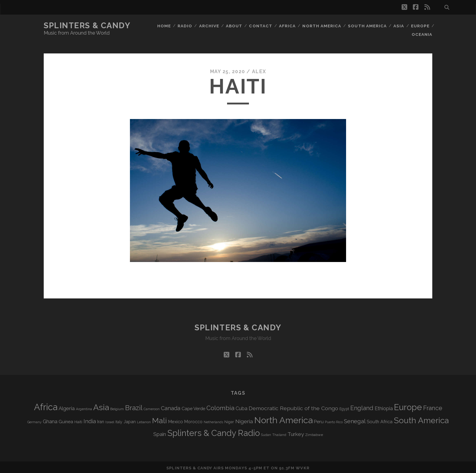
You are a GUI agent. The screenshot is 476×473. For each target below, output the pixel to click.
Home (164, 26)
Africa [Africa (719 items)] (46, 405)
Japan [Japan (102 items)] (130, 420)
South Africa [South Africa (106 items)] (380, 420)
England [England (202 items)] (362, 407)
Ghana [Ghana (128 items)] (50, 420)
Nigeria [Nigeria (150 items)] (244, 420)
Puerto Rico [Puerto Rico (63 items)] (334, 421)
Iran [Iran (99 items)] (101, 420)
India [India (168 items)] (90, 420)
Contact (261, 26)
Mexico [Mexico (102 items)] (176, 420)
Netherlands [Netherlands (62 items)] (213, 421)
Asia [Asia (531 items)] (101, 406)
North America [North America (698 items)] (283, 419)
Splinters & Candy (87, 26)
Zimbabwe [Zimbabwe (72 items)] (314, 433)
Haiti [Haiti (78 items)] (78, 420)
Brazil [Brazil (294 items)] (134, 406)
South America (367, 26)
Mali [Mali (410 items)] (160, 419)
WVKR (303, 466)
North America (322, 26)
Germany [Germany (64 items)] (34, 421)
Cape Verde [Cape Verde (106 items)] (193, 407)
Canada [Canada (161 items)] (171, 407)
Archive (209, 26)
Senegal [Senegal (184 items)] (355, 420)
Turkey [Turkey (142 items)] (296, 433)
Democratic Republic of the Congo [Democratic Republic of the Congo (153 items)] (293, 407)
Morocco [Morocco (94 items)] (193, 420)
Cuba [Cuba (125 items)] (241, 407)
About (235, 26)
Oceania (422, 33)
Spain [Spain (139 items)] (160, 433)
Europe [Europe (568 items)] (408, 406)
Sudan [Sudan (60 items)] (266, 433)
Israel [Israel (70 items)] (110, 420)
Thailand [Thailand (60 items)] (279, 433)
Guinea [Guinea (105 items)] (66, 420)
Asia (399, 26)
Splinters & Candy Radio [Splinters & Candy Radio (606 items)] (214, 432)
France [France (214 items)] (433, 407)
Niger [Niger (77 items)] (229, 420)
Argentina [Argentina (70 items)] (84, 407)
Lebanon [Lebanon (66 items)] (144, 420)
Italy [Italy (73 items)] (119, 420)
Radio (185, 26)
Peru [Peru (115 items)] (319, 420)
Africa (288, 26)
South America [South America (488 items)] (421, 419)
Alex (259, 70)
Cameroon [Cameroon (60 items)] (152, 407)
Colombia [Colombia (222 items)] (220, 407)
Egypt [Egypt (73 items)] (344, 407)
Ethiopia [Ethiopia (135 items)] (384, 407)
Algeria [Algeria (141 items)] (67, 407)
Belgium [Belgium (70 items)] (117, 407)
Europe (420, 26)
